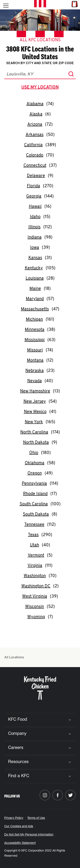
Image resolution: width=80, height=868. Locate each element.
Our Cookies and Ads (19, 827)
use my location (41, 88)
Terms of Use (36, 818)
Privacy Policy (14, 818)
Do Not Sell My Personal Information (29, 835)
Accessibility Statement (20, 843)
